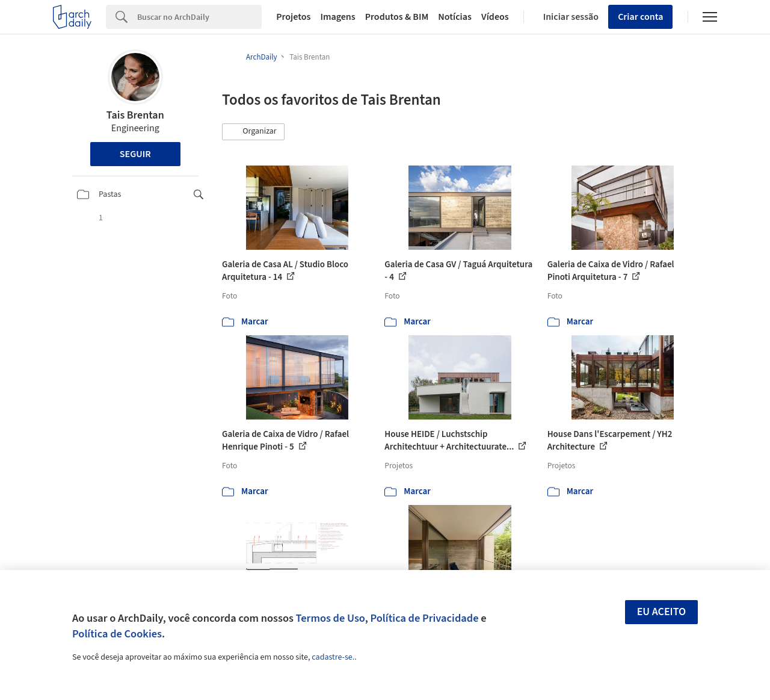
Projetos (293, 17)
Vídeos (495, 17)
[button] (253, 132)
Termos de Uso (331, 618)
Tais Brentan (135, 115)
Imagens (337, 17)
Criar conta (640, 17)
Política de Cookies (117, 634)
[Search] (199, 17)
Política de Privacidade (424, 618)
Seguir (135, 154)
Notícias (455, 17)
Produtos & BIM (397, 17)
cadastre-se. (333, 657)
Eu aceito (662, 612)
